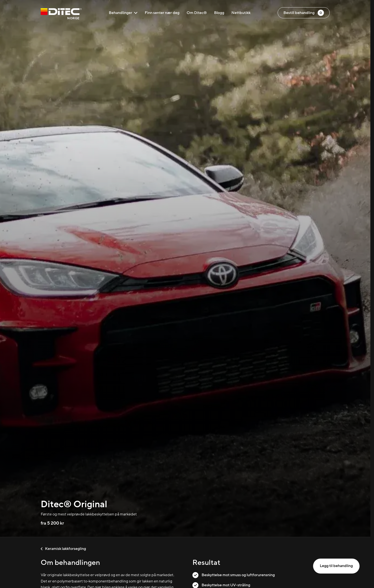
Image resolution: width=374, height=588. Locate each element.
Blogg (219, 13)
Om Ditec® (197, 13)
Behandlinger (123, 13)
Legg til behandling (336, 566)
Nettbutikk (241, 13)
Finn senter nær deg (162, 13)
